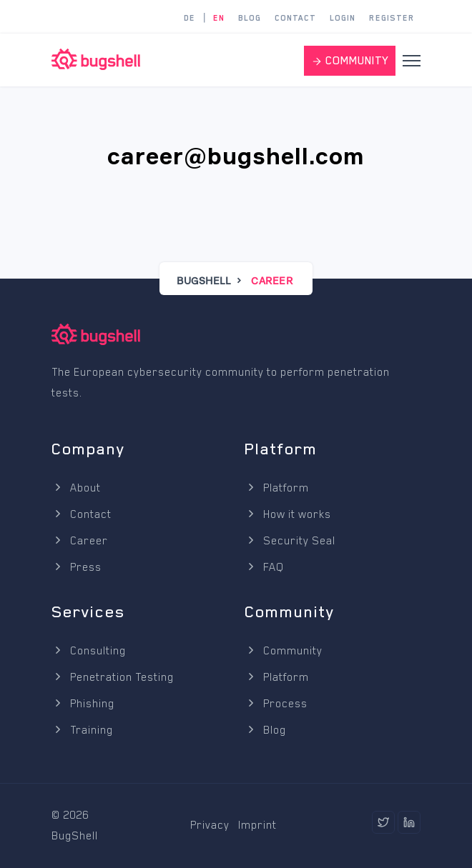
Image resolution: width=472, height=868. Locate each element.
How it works (288, 514)
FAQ (264, 567)
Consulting (89, 651)
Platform (277, 488)
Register (392, 18)
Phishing (83, 704)
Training (82, 730)
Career (80, 541)
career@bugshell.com (236, 156)
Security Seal (290, 541)
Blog (250, 18)
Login (343, 18)
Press (77, 567)
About (76, 488)
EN (219, 18)
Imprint (257, 825)
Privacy (210, 825)
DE (190, 18)
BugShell (203, 280)
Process (276, 704)
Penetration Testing (113, 677)
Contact (295, 18)
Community (284, 651)
